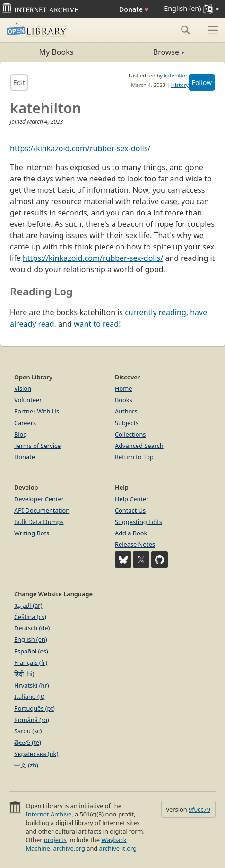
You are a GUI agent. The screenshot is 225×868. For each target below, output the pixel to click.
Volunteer (28, 400)
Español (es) (31, 651)
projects (55, 840)
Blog (21, 434)
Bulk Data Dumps (39, 522)
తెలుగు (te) (28, 742)
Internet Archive (48, 814)
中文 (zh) (26, 765)
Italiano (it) (30, 696)
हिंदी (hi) (24, 674)
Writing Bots (32, 533)
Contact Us (130, 510)
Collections (130, 434)
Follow (202, 82)
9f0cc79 (199, 809)
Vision (23, 388)
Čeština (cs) (30, 617)
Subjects (127, 423)
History (180, 85)
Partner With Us (37, 411)
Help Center (132, 499)
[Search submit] (185, 30)
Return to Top (134, 457)
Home (123, 388)
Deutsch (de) (32, 628)
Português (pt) (35, 708)
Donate (134, 9)
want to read (96, 324)
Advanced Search (139, 446)
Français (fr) (31, 662)
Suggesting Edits (138, 522)
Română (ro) (32, 720)
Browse (148, 52)
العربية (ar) (28, 605)
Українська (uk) (36, 754)
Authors (126, 411)
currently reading (156, 312)
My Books (56, 52)
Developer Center (39, 499)
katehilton (176, 75)
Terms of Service (37, 446)
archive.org (69, 848)
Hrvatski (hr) (32, 685)
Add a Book (131, 533)
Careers (25, 423)
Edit (19, 82)
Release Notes (135, 544)
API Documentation (42, 510)
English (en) (31, 639)
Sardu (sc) (28, 731)
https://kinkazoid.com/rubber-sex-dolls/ (80, 148)
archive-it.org (118, 848)
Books (124, 400)
